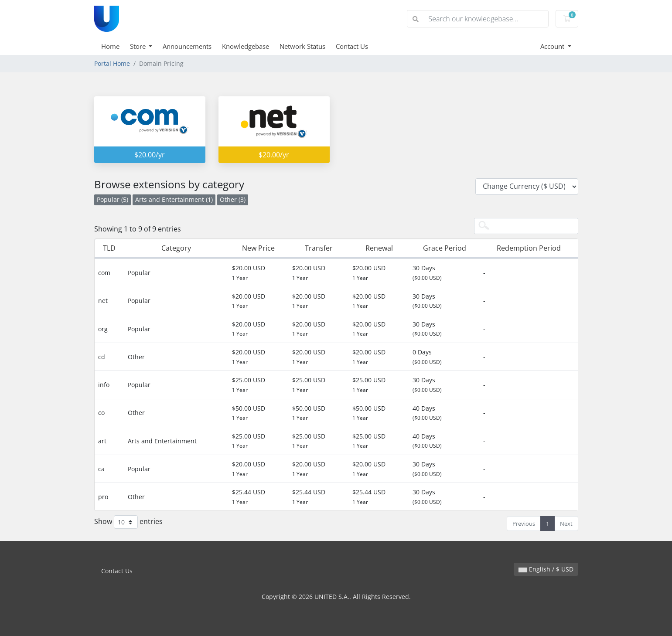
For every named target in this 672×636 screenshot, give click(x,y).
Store (139, 46)
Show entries (128, 522)
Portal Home (112, 63)
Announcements (187, 46)
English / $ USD (546, 569)
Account (553, 46)
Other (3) (233, 199)
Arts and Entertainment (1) (174, 199)
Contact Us (352, 46)
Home (110, 46)
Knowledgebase (246, 46)
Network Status (302, 46)
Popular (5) (113, 199)
